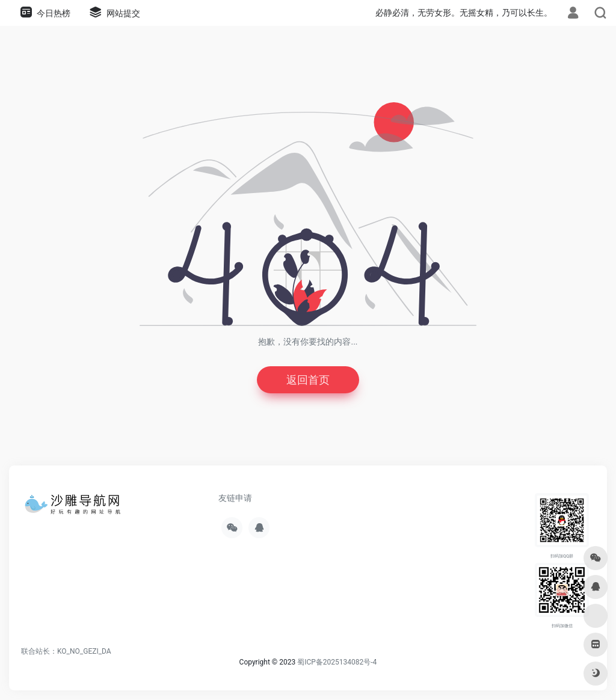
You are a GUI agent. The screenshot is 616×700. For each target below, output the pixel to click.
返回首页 (308, 380)
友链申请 (235, 498)
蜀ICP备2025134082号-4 (337, 662)
